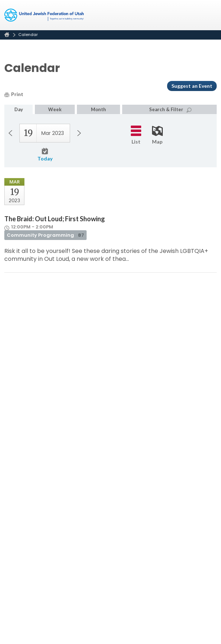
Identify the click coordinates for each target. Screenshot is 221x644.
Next (79, 133)
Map (157, 135)
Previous (10, 133)
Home (7, 35)
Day (19, 109)
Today (45, 155)
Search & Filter (170, 110)
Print (14, 94)
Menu (208, 15)
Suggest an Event (192, 86)
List (136, 135)
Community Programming (45, 235)
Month (98, 109)
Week (55, 109)
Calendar (28, 35)
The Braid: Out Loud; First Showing (55, 219)
